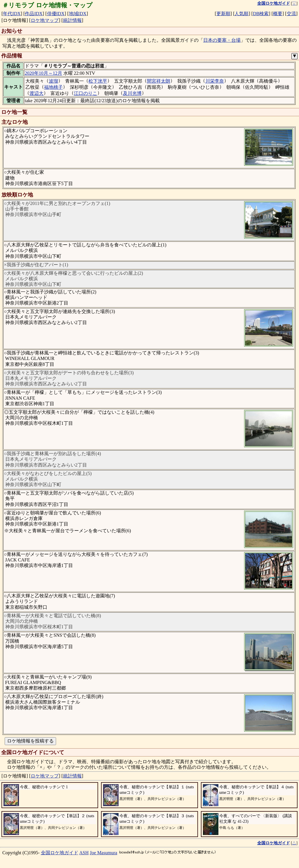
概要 (278, 14)
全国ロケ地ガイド (60, 853)
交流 (291, 14)
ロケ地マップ (45, 20)
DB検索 (261, 14)
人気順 (241, 14)
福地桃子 (53, 87)
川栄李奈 (215, 81)
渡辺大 (36, 93)
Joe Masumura (104, 853)
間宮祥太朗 (159, 81)
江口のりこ (86, 93)
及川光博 (132, 93)
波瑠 (53, 81)
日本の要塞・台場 (222, 40)
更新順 (223, 14)
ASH (84, 853)
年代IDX (12, 14)
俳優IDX (56, 14)
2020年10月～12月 (44, 73)
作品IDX (34, 14)
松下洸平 (98, 81)
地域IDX (78, 14)
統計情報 (72, 20)
